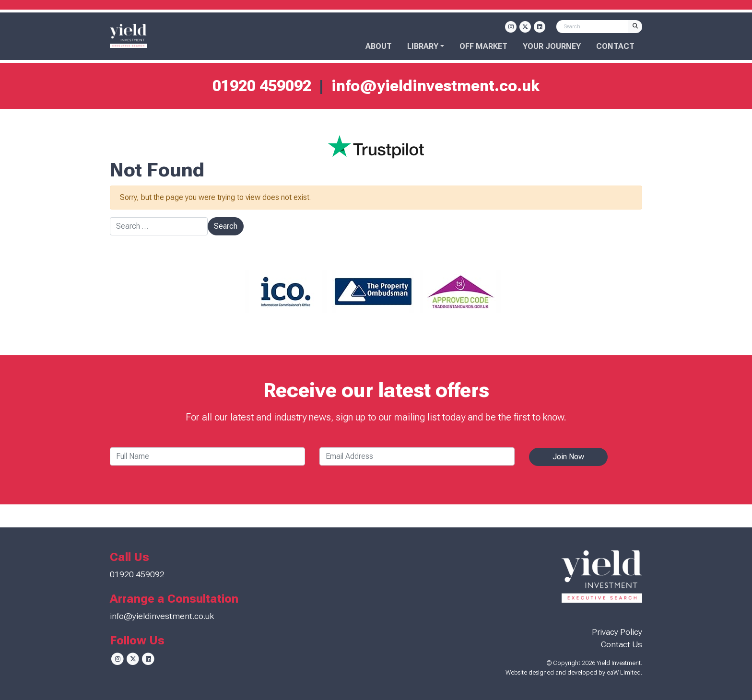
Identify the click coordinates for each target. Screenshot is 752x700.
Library (423, 46)
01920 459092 (262, 86)
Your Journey (552, 46)
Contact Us (622, 644)
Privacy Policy (617, 632)
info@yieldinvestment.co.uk (435, 86)
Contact (615, 46)
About (379, 46)
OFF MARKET (483, 46)
